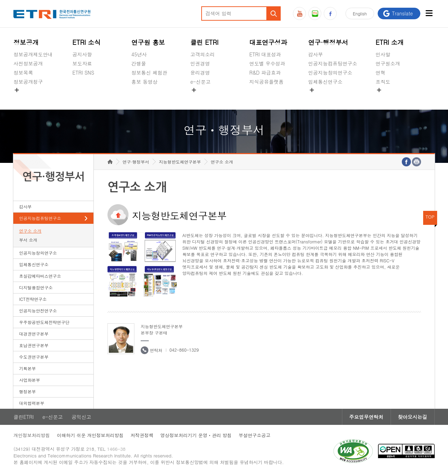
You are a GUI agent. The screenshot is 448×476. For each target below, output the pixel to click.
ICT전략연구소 (33, 299)
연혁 (380, 73)
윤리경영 (200, 73)
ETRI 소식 (87, 42)
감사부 (316, 54)
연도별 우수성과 (267, 63)
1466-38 (116, 449)
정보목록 (23, 73)
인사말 (383, 54)
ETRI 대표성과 (265, 54)
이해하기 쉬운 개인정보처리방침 (90, 435)
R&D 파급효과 (265, 73)
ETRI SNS (83, 73)
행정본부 (27, 391)
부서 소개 (28, 240)
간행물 (139, 63)
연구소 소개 (30, 231)
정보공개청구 (28, 82)
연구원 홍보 (148, 42)
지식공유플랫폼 (266, 82)
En (360, 13)
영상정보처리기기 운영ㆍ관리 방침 (196, 435)
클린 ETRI (205, 42)
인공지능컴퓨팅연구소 (333, 63)
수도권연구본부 (34, 357)
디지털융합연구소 (36, 287)
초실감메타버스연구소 (333, 98)
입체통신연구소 (325, 82)
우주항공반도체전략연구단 (44, 322)
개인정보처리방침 (31, 435)
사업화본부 (29, 380)
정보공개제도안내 (33, 54)
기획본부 (27, 368)
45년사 (139, 54)
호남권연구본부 (34, 345)
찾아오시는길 (413, 417)
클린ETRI (23, 417)
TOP (430, 217)
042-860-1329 (184, 350)
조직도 (383, 82)
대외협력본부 (31, 403)
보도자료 (82, 63)
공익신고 (200, 98)
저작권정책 (142, 435)
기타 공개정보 (391, 98)
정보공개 (26, 42)
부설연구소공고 (255, 435)
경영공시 (23, 98)
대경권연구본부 (34, 334)
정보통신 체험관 (149, 73)
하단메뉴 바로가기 (0, 0)
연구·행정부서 (328, 42)
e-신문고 (201, 82)
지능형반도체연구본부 (180, 162)
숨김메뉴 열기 (17, 90)
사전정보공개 (28, 63)
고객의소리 (203, 54)
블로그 (315, 13)
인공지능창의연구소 (330, 73)
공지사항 (82, 54)
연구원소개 (388, 63)
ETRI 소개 (390, 42)
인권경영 (200, 63)
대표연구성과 (268, 42)
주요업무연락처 (366, 417)
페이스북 (330, 13)
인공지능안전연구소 (38, 311)
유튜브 (299, 13)
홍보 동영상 (144, 82)
